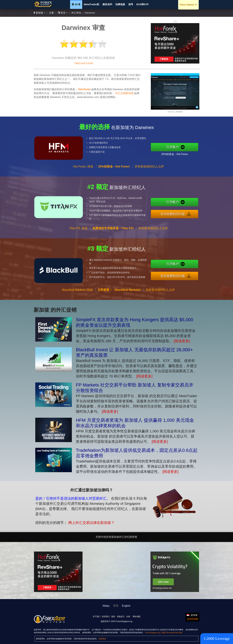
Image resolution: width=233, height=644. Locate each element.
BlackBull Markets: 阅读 (77, 306)
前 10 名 (76, 4)
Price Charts (188, 5)
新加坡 (39, 13)
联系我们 (106, 617)
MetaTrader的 (92, 4)
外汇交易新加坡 (124, 93)
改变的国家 (192, 619)
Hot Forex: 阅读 (83, 182)
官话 (63, 13)
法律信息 (120, 4)
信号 (131, 4)
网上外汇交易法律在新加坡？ (76, 516)
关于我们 (96, 617)
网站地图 (137, 617)
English (126, 606)
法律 (128, 617)
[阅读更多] (182, 341)
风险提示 (121, 617)
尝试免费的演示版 (189, 212)
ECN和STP (143, 4)
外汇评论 (76, 13)
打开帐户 (189, 147)
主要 (51, 13)
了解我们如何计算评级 (83, 63)
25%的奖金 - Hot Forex (190, 151)
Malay (106, 606)
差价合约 (107, 4)
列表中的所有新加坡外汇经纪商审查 (116, 537)
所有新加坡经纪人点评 (153, 244)
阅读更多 (102, 639)
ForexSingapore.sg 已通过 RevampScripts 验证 (164, 633)
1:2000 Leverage (217, 639)
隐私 (113, 617)
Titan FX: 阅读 (78, 244)
